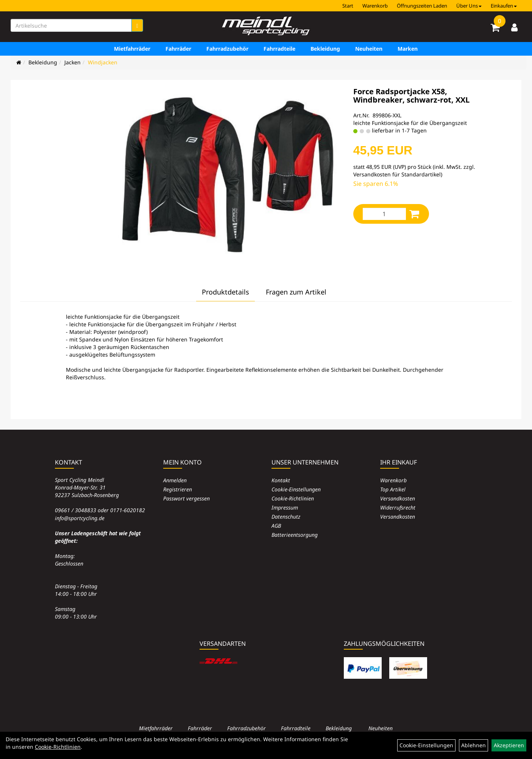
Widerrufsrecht (398, 507)
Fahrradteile (279, 49)
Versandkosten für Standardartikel (397, 174)
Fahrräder (178, 49)
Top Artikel (393, 489)
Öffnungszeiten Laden (422, 6)
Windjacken (103, 62)
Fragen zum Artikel (296, 292)
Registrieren (178, 489)
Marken (408, 49)
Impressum (285, 507)
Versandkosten (398, 498)
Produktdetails (225, 292)
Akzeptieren (509, 745)
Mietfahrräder (132, 49)
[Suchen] (137, 25)
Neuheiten (369, 49)
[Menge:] (384, 214)
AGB (276, 526)
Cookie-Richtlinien (293, 498)
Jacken (73, 62)
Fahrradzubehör (227, 49)
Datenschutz (286, 517)
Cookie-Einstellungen (296, 489)
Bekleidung (325, 49)
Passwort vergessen (186, 498)
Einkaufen (504, 6)
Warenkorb (375, 6)
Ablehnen (473, 745)
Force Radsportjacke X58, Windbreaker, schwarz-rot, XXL (411, 96)
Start (348, 6)
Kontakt (281, 480)
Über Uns (469, 6)
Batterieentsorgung (295, 535)
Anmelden (175, 480)
